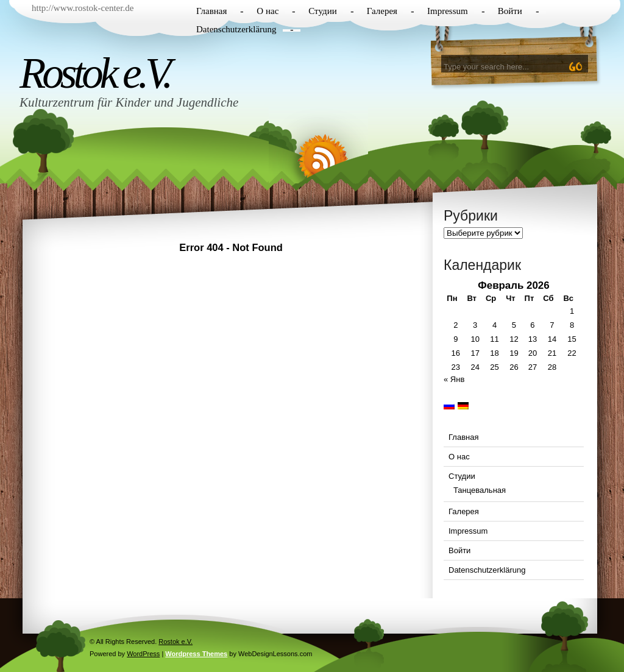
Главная (211, 11)
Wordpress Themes (196, 654)
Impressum (448, 11)
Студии (322, 11)
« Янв (454, 379)
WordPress (143, 654)
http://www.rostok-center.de (83, 8)
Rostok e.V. (94, 73)
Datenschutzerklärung (236, 29)
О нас (268, 11)
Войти (510, 11)
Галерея (382, 11)
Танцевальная (480, 490)
